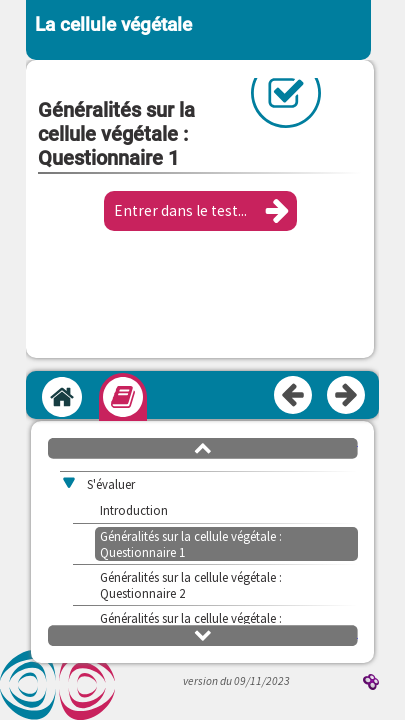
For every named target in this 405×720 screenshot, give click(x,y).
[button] (200, 211)
